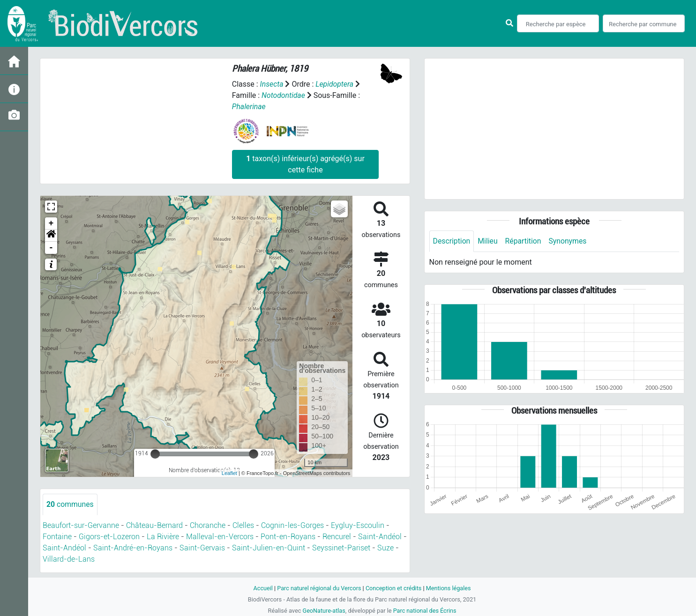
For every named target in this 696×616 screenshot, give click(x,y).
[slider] (155, 454)
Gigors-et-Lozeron (109, 537)
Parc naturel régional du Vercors (319, 588)
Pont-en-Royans (288, 537)
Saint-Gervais (202, 548)
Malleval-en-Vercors (220, 537)
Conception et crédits (394, 588)
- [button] (51, 248)
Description (452, 241)
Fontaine (57, 537)
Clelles (243, 525)
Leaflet (229, 473)
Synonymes (569, 241)
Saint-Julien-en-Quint (269, 548)
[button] (51, 236)
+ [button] (51, 223)
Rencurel (337, 537)
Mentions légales (450, 588)
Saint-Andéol (380, 537)
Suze (385, 548)
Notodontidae (284, 95)
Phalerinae (249, 107)
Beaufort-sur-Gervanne (81, 525)
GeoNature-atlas (324, 611)
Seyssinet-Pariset (341, 548)
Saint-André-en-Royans (133, 548)
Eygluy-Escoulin (358, 525)
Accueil (262, 588)
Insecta (272, 84)
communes (70, 504)
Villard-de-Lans (69, 559)
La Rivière (163, 537)
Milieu (489, 241)
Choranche (208, 525)
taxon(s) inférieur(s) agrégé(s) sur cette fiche (305, 164)
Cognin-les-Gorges (292, 525)
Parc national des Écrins (425, 611)
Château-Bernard (154, 525)
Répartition (524, 241)
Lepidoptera (335, 84)
